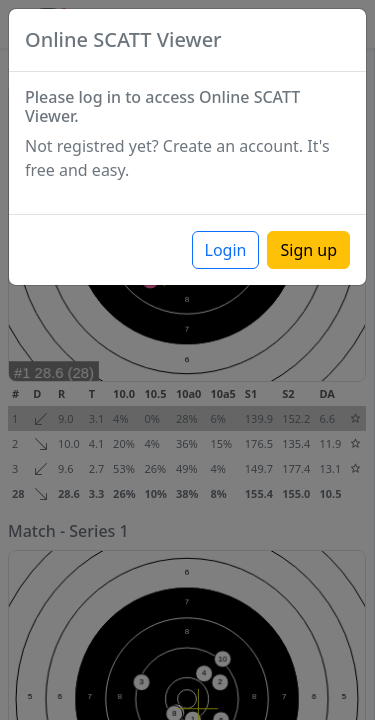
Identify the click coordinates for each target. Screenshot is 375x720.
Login (226, 250)
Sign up (308, 250)
